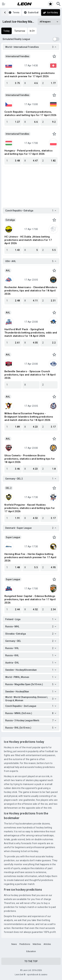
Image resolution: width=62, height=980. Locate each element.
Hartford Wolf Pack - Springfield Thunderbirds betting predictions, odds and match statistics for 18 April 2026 (31, 333)
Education (31, 951)
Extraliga (10, 220)
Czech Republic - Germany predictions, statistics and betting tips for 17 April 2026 (30, 114)
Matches (37, 944)
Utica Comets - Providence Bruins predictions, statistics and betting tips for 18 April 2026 (30, 459)
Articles (47, 944)
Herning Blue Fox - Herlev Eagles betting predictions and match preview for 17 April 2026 (30, 557)
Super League (13, 537)
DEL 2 (9, 488)
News (14, 944)
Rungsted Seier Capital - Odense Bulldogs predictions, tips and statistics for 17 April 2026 (30, 599)
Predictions (25, 944)
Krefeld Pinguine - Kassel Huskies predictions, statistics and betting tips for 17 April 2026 (30, 508)
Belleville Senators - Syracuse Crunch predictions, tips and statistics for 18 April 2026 (30, 375)
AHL (8, 271)
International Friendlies (18, 56)
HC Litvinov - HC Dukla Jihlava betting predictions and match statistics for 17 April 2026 (28, 240)
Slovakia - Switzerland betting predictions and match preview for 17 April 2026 (30, 75)
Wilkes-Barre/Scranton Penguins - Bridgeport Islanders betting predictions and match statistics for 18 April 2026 (29, 417)
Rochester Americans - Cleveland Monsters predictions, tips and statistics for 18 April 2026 (31, 291)
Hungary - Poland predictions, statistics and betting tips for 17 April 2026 (28, 152)
